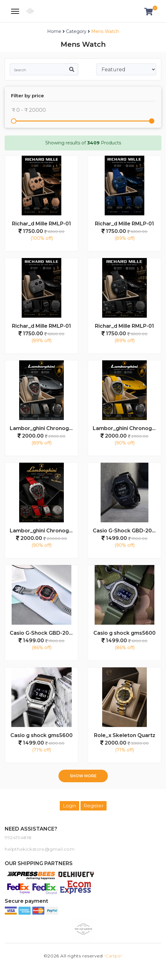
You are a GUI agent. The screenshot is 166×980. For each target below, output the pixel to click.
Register (94, 806)
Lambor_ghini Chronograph (44, 428)
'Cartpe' (113, 956)
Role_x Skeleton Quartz (125, 735)
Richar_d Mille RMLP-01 (41, 224)
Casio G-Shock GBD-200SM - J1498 (127, 531)
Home (54, 31)
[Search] (38, 69)
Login (69, 806)
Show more (83, 776)
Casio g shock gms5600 (124, 633)
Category (76, 31)
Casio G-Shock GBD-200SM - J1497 (44, 633)
